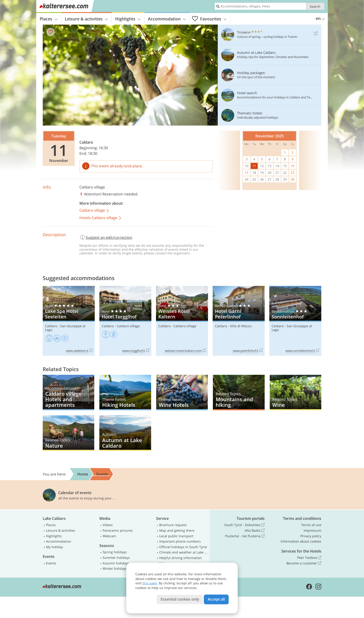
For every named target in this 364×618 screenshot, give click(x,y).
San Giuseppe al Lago (65, 328)
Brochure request (173, 525)
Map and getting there (177, 530)
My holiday (54, 547)
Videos (108, 525)
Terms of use (311, 525)
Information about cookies (301, 541)
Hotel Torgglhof (125, 321)
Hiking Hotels (125, 393)
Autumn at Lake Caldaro (125, 433)
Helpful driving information (180, 558)
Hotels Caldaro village (101, 218)
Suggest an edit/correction (106, 237)
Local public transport (176, 536)
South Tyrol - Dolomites (244, 525)
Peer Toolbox (309, 558)
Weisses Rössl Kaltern (182, 321)
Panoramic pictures (118, 530)
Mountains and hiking (239, 393)
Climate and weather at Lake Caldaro (184, 552)
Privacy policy (311, 536)
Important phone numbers (180, 541)
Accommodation (167, 19)
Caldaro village (92, 187)
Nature (68, 433)
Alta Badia (255, 531)
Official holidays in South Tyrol (183, 547)
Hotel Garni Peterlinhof (239, 321)
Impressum (312, 530)
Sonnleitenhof (295, 321)
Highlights (128, 19)
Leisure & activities (86, 19)
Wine (296, 393)
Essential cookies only (180, 599)
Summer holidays (116, 558)
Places (49, 19)
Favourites (209, 19)
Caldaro (86, 142)
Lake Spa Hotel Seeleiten (69, 321)
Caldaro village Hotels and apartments (68, 393)
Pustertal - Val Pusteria (245, 536)
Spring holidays (115, 552)
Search (315, 6)
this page (150, 583)
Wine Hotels (182, 393)
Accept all (216, 599)
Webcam (109, 536)
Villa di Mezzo (241, 326)
